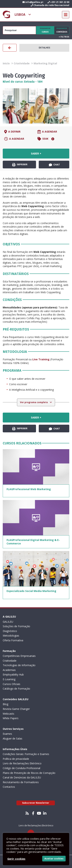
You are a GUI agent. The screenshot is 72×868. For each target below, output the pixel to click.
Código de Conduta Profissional (21, 768)
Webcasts (8, 714)
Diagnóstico (10, 631)
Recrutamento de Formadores (21, 782)
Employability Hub (13, 674)
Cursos (45, 30)
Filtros (64, 37)
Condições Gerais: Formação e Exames (26, 754)
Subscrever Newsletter (36, 803)
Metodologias (11, 636)
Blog (5, 704)
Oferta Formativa (13, 640)
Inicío (6, 63)
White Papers (11, 718)
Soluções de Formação (16, 626)
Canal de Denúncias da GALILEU (22, 777)
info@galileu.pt (33, 2)
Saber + (36, 153)
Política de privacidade (16, 759)
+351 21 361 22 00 (58, 2)
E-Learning (9, 679)
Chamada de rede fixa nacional (50, 5)
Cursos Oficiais (12, 684)
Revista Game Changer (16, 709)
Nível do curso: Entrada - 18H (23, 82)
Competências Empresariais (19, 656)
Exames (7, 734)
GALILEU (8, 622)
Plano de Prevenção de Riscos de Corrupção (29, 773)
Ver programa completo (34, 402)
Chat (54, 165)
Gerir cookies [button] (16, 859)
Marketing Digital (45, 63)
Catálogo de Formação (16, 689)
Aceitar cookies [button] (54, 858)
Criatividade (22, 63)
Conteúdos (62, 30)
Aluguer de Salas (13, 738)
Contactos (9, 787)
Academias (9, 670)
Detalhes (44, 48)
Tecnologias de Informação (19, 665)
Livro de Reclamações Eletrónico (22, 763)
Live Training (41, 359)
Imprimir (20, 165)
